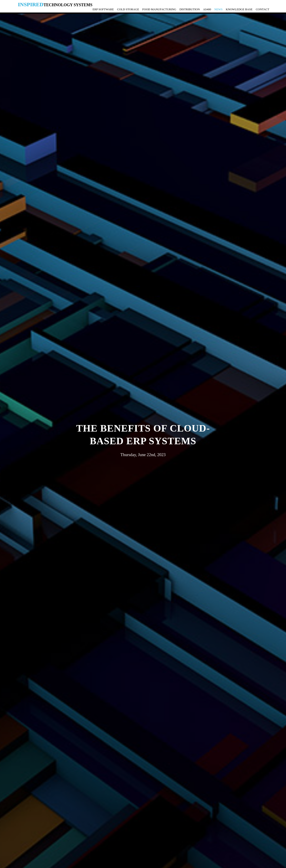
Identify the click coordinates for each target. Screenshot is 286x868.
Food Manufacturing (159, 9)
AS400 (207, 9)
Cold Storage (128, 9)
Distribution (190, 9)
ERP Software (103, 9)
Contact (263, 9)
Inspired (55, 4)
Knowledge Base (239, 9)
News (218, 9)
